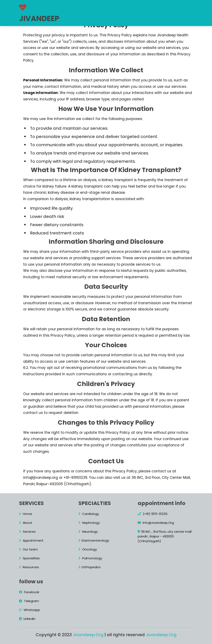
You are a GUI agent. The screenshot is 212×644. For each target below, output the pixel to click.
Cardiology (89, 514)
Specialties (29, 558)
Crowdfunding (99, 16)
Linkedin (27, 619)
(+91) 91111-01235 (153, 514)
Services (101, 6)
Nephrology (89, 523)
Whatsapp (30, 610)
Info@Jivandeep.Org (156, 523)
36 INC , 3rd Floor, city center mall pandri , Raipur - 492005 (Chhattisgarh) (165, 536)
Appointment (148, 6)
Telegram (29, 601)
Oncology (88, 549)
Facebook (29, 592)
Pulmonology (90, 558)
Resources (71, 16)
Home (67, 6)
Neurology (88, 532)
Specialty (122, 6)
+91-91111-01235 (138, 16)
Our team (174, 6)
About (83, 6)
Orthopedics (90, 567)
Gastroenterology (94, 540)
